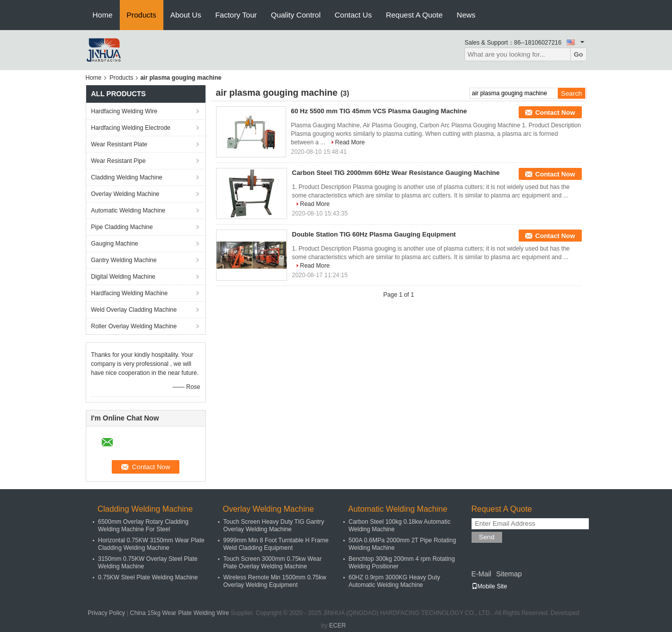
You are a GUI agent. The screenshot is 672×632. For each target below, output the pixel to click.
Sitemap (509, 574)
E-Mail (482, 574)
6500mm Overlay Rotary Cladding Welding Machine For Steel (144, 525)
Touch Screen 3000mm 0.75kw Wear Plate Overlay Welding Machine (273, 563)
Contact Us (353, 15)
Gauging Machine (115, 244)
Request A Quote (414, 15)
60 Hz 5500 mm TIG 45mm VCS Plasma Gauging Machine (379, 111)
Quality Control (296, 15)
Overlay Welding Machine (126, 194)
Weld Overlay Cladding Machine (134, 310)
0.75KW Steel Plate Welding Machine (148, 577)
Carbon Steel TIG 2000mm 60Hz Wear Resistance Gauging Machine (396, 173)
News (466, 15)
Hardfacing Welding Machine (130, 293)
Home (103, 15)
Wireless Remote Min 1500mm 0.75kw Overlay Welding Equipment (275, 581)
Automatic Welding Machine (129, 210)
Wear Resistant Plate (120, 144)
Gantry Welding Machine (124, 260)
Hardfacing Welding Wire (125, 111)
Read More (350, 142)
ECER (338, 625)
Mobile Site (489, 586)
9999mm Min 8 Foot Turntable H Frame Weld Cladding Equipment (276, 544)
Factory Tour (236, 15)
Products (142, 15)
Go (579, 54)
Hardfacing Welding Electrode (131, 128)
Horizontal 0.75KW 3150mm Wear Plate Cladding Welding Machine (152, 544)
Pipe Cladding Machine (122, 227)
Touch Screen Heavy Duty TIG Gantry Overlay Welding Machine (274, 525)
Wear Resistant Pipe (119, 161)
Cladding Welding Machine (127, 177)
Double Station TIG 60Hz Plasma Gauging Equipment (374, 234)
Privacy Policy (106, 613)
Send (487, 537)
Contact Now (555, 113)
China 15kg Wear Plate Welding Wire (179, 613)
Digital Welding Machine (124, 277)
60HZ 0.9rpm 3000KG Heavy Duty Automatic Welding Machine (395, 581)
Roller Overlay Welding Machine (134, 326)
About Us (186, 15)
